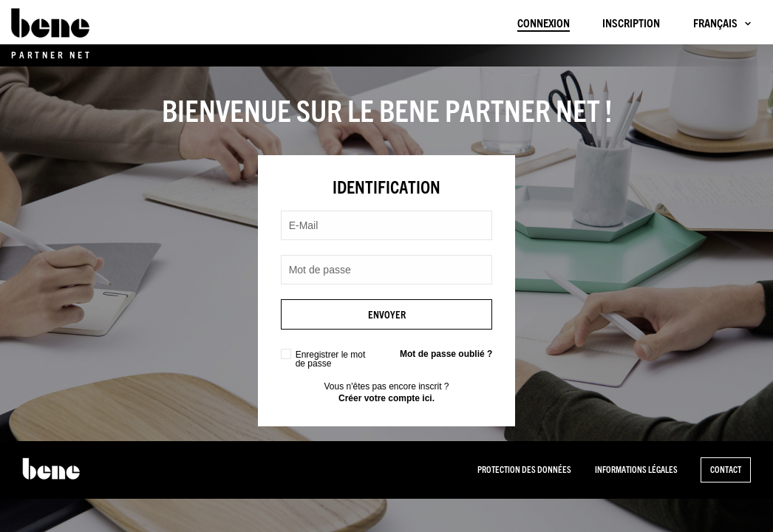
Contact (726, 470)
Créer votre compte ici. (386, 398)
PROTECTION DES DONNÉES (524, 470)
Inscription (631, 23)
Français (715, 23)
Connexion (544, 23)
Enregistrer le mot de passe (331, 359)
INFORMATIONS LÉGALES (636, 470)
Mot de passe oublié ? (446, 354)
